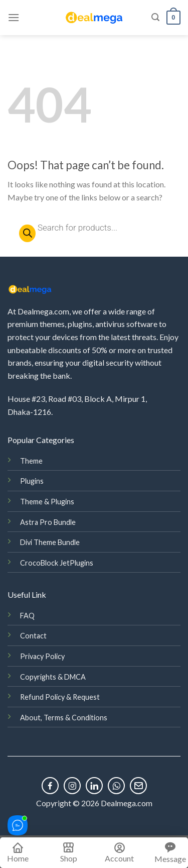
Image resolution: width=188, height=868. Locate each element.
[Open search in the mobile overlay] (94, 228)
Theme (31, 461)
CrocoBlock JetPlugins (57, 563)
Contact (33, 636)
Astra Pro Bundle (48, 522)
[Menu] (14, 17)
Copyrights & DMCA (53, 677)
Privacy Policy (42, 656)
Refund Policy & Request (60, 697)
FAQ (27, 616)
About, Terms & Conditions (64, 718)
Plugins (32, 481)
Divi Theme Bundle (50, 542)
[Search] (155, 17)
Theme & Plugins (47, 502)
